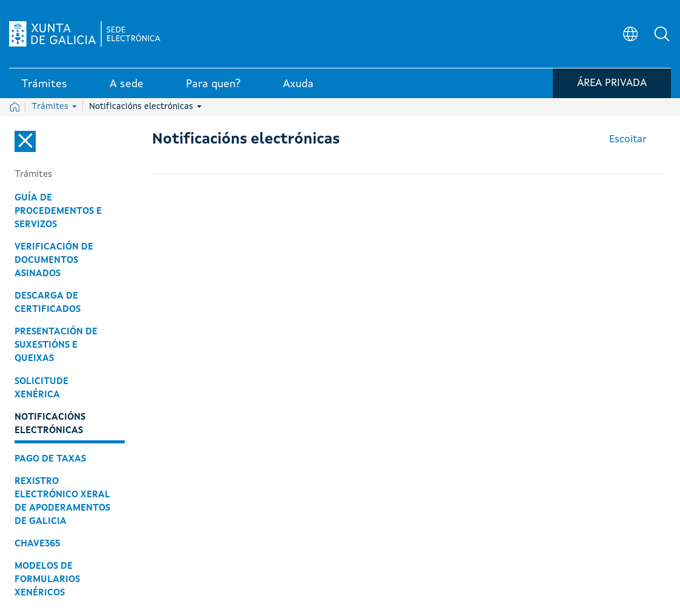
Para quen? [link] (213, 84)
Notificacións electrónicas (145, 107)
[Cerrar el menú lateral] (25, 141)
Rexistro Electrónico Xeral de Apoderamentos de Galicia (62, 502)
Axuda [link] (298, 84)
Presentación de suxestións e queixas (56, 345)
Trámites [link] (44, 84)
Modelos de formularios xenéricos (47, 580)
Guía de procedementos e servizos (58, 211)
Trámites (54, 107)
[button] (662, 34)
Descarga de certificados (48, 303)
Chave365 (38, 544)
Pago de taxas (50, 459)
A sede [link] (127, 84)
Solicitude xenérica (41, 388)
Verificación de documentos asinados (54, 260)
